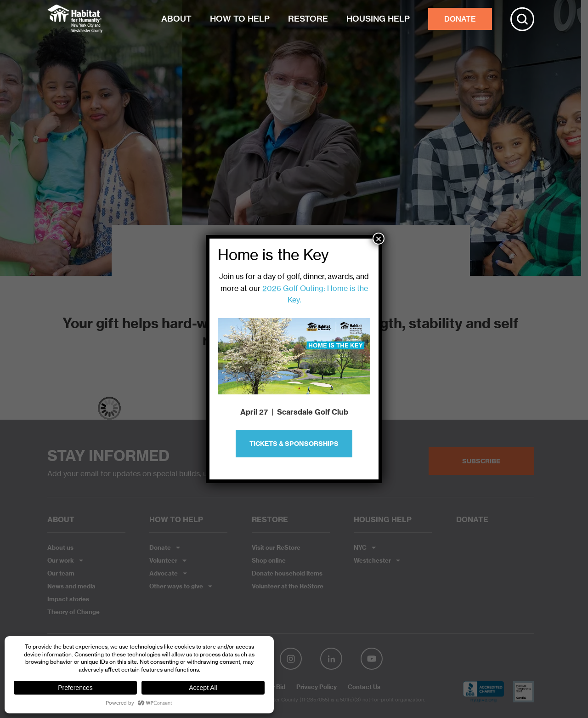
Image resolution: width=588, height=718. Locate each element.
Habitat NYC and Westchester (75, 19)
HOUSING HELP (378, 19)
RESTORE (308, 19)
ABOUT (176, 19)
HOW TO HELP (240, 19)
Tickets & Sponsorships (294, 444)
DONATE (460, 19)
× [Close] (379, 239)
